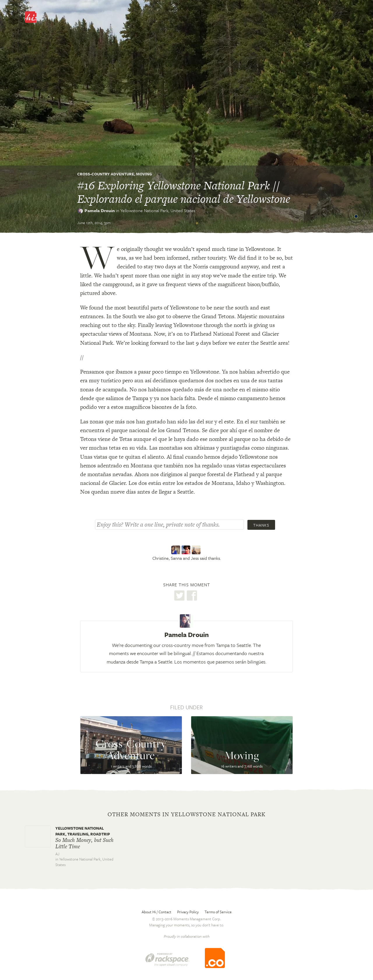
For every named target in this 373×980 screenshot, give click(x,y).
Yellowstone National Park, (158, 210)
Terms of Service (218, 912)
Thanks (261, 525)
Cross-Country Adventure (106, 174)
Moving (144, 174)
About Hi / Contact (156, 912)
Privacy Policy (188, 912)
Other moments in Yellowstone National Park (186, 814)
